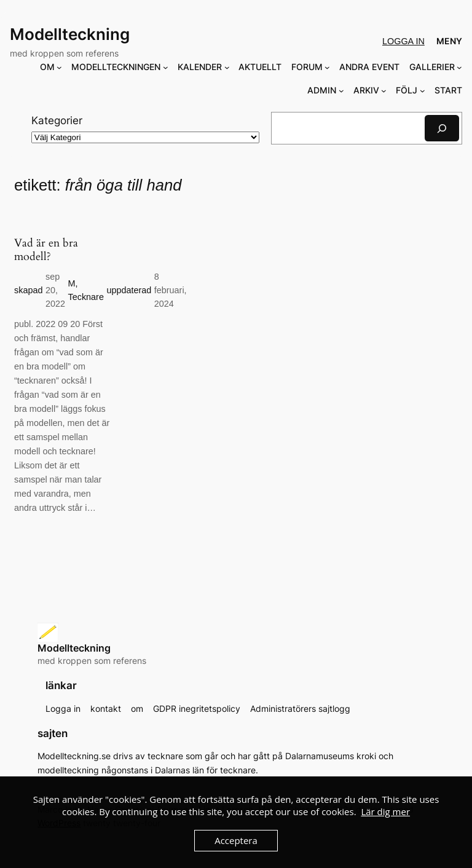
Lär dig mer (385, 811)
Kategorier (57, 120)
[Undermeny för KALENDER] (227, 67)
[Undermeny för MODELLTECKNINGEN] (166, 67)
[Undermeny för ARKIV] (384, 91)
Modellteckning (70, 34)
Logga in (403, 41)
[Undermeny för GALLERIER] (459, 67)
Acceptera (236, 840)
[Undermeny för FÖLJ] (423, 91)
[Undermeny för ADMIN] (341, 91)
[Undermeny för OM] (59, 67)
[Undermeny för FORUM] (327, 67)
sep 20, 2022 (55, 290)
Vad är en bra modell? (46, 250)
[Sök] (442, 128)
